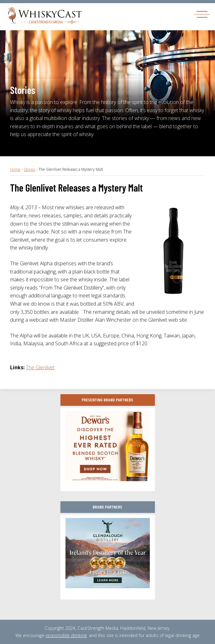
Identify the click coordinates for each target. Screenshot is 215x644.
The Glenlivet (40, 367)
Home (15, 169)
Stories (29, 169)
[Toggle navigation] (202, 14)
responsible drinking (66, 635)
